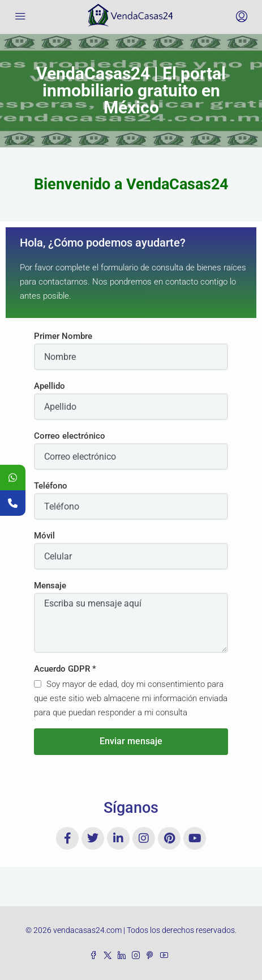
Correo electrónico (70, 436)
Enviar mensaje (131, 741)
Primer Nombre (63, 336)
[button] (131, 184)
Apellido (50, 386)
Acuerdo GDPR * (65, 669)
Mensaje (50, 586)
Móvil (44, 536)
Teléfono (51, 486)
